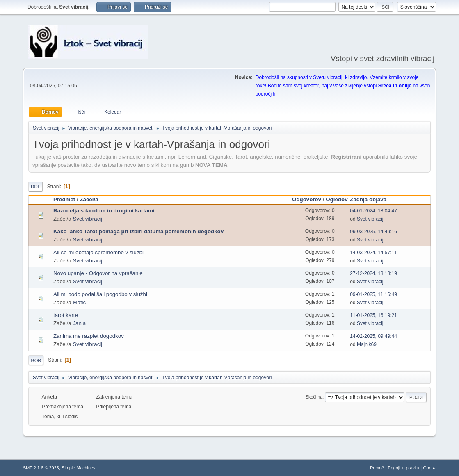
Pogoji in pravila (404, 468)
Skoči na (314, 397)
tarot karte (66, 315)
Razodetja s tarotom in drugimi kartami (104, 211)
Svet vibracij (87, 219)
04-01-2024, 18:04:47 (373, 211)
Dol (35, 187)
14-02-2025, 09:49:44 (373, 336)
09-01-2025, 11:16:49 (373, 294)
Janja (79, 323)
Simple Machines (78, 468)
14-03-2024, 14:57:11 (373, 253)
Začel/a (89, 199)
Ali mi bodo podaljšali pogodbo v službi (100, 294)
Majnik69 (367, 344)
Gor (36, 360)
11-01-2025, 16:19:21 (373, 315)
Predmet (64, 199)
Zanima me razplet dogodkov (89, 336)
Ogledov (337, 199)
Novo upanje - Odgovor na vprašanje (98, 273)
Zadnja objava (372, 199)
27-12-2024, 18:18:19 (373, 273)
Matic (79, 302)
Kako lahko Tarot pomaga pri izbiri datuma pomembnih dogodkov (138, 231)
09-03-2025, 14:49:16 (373, 232)
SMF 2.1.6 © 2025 (41, 468)
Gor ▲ (429, 468)
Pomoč (377, 468)
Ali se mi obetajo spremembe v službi (98, 252)
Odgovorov (307, 199)
